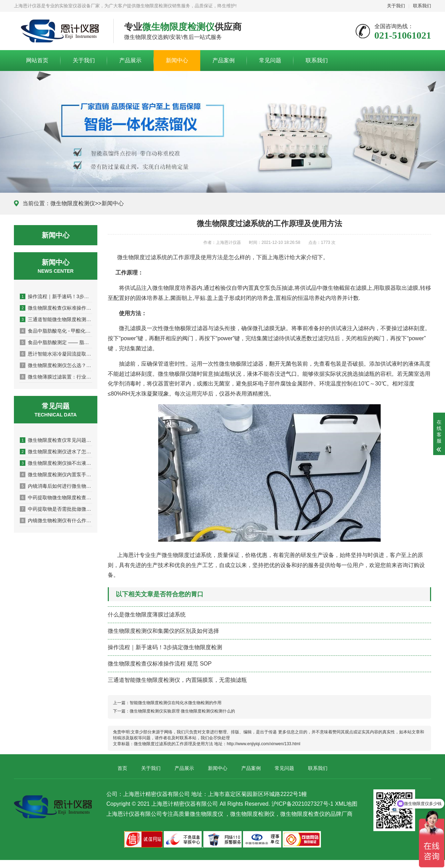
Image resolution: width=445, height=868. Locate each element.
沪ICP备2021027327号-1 (302, 804)
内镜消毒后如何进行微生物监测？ (56, 486)
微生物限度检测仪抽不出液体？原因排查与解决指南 (56, 463)
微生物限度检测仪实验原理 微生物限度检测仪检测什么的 (182, 711)
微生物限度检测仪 (73, 203)
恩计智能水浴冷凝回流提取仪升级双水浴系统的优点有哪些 (56, 354)
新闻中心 (177, 60)
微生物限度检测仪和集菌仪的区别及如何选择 (163, 631)
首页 (122, 768)
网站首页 (37, 60)
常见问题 (270, 60)
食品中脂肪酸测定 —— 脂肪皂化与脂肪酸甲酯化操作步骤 (56, 342)
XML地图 (346, 804)
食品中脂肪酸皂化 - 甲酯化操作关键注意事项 (56, 331)
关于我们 (396, 6)
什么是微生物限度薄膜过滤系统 (147, 615)
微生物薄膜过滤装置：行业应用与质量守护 (56, 377)
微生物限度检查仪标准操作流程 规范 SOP (56, 308)
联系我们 (422, 6)
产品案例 (224, 60)
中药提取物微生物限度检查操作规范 (56, 497)
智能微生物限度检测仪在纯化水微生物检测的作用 (176, 703)
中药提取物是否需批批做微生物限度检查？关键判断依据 (56, 509)
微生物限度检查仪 (302, 814)
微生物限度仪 (207, 814)
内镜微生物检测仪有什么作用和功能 (56, 520)
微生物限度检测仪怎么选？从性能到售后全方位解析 (56, 365)
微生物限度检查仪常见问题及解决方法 (56, 440)
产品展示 (130, 60)
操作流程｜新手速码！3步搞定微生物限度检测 (56, 296)
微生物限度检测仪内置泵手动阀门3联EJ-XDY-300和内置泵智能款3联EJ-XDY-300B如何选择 (56, 475)
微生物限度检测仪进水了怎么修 (56, 452)
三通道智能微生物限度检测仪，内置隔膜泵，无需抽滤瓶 (56, 319)
